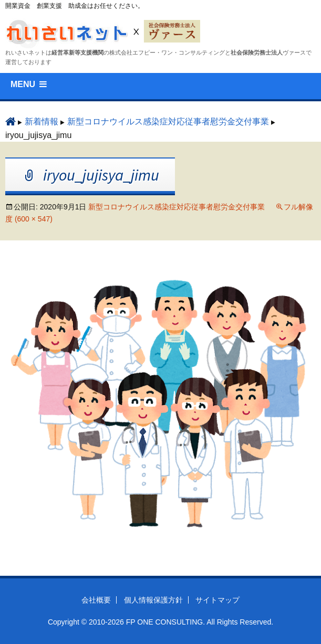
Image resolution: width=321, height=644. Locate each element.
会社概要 (96, 600)
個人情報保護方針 (153, 600)
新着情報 (42, 122)
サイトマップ (218, 600)
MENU (23, 84)
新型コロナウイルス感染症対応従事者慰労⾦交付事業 (168, 122)
